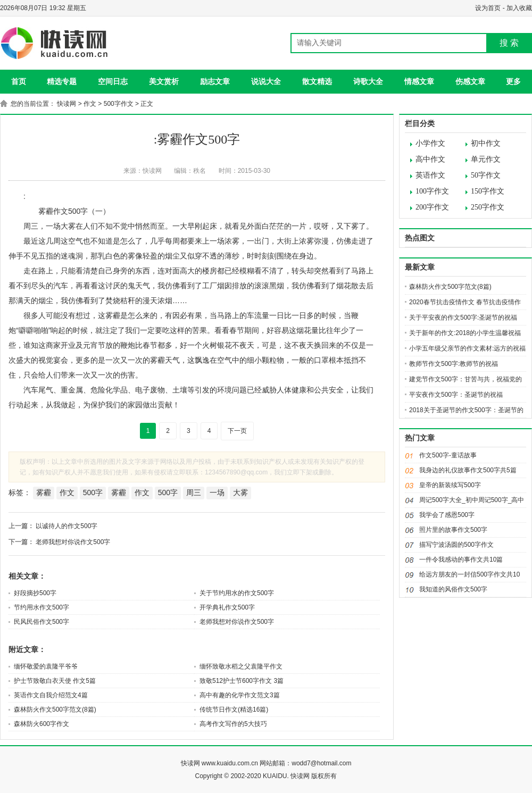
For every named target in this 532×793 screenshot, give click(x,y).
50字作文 (486, 175)
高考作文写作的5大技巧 (233, 724)
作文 (90, 104)
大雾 (240, 493)
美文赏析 (164, 81)
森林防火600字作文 (41, 724)
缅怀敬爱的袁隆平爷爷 (46, 666)
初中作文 (486, 143)
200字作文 (432, 207)
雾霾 (44, 493)
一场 (217, 493)
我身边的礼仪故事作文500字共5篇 (468, 470)
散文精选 (317, 81)
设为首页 (488, 8)
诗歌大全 (368, 81)
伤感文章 (470, 81)
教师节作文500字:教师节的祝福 (454, 364)
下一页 (237, 431)
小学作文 (430, 143)
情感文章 (419, 81)
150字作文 (488, 191)
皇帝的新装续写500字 (450, 485)
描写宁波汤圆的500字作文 (456, 545)
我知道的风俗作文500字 (453, 589)
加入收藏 (519, 8)
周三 (194, 493)
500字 (93, 493)
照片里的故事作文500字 (453, 530)
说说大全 (266, 81)
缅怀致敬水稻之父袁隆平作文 (241, 666)
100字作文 (432, 191)
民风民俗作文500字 (41, 622)
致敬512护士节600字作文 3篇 (242, 681)
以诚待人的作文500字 (66, 526)
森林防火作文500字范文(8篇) (55, 709)
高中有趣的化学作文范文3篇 (240, 695)
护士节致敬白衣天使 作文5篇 (55, 681)
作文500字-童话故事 (448, 455)
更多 (513, 81)
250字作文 (488, 207)
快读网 (66, 104)
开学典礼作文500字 (227, 607)
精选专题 (62, 81)
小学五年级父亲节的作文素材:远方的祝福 (467, 348)
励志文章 (215, 81)
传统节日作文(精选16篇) (234, 709)
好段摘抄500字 (35, 593)
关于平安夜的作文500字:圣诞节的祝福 (463, 318)
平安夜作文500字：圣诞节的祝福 (456, 395)
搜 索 (509, 43)
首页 (19, 81)
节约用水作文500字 (41, 607)
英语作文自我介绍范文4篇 (51, 695)
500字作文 (119, 104)
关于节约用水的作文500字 (237, 593)
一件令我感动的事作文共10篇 (461, 560)
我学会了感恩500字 (447, 515)
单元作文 (486, 159)
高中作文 (430, 159)
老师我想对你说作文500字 (73, 542)
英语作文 (430, 175)
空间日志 (113, 81)
